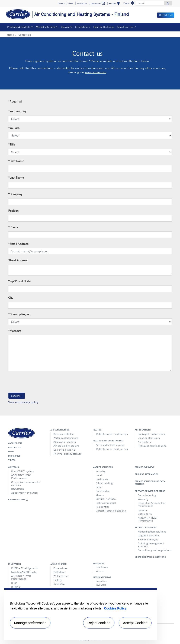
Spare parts (145, 514)
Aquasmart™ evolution (25, 493)
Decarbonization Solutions (150, 557)
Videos (12, 460)
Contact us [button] (82, 3)
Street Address (18, 260)
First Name (16, 161)
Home (10, 35)
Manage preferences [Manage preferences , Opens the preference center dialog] (30, 623)
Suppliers (101, 581)
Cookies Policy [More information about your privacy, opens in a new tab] (115, 608)
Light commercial (106, 503)
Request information (147, 474)
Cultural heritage (106, 499)
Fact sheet (59, 572)
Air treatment (143, 430)
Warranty (143, 499)
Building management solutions (151, 545)
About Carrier (59, 564)
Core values (60, 568)
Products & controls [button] (19, 27)
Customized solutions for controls (26, 483)
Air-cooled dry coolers (66, 446)
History (58, 580)
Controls (14, 467)
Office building (104, 483)
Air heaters (144, 442)
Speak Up (59, 584)
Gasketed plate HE (64, 450)
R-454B (16, 587)
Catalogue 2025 (18, 500)
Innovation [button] (81, 27)
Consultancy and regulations (155, 550)
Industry (101, 471)
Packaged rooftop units (151, 434)
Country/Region (19, 314)
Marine (100, 495)
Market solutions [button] (46, 27)
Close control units (149, 438)
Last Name (16, 178)
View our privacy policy (23, 402)
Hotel (99, 475)
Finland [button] (115, 4)
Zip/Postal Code (19, 281)
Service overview (144, 467)
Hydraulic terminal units (152, 446)
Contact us (14, 447)
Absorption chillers (65, 442)
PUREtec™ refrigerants (24, 568)
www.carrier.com (95, 72)
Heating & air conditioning (108, 441)
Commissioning (147, 495)
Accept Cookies (135, 623)
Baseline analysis (148, 539)
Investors (101, 585)
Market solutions (103, 467)
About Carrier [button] (125, 27)
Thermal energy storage (67, 454)
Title (12, 144)
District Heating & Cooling (111, 511)
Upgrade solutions (149, 535)
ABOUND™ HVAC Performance (21, 477)
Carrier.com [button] (98, 3)
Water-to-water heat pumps (112, 434)
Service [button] (65, 27)
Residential (102, 507)
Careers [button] (61, 3)
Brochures (14, 456)
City (11, 298)
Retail (99, 487)
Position (13, 211)
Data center (102, 491)
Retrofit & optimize (146, 527)
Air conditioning (60, 430)
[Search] (150, 3)
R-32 (14, 583)
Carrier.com (15, 443)
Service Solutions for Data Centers (150, 483)
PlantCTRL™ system (23, 471)
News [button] (71, 3)
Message (15, 331)
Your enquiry (17, 111)
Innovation (15, 564)
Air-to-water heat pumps (110, 445)
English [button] (129, 4)
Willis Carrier (61, 576)
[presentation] (35, 382)
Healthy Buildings (104, 27)
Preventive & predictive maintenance (152, 504)
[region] (81, 614)
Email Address (18, 244)
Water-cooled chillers (66, 438)
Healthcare (102, 479)
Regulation (18, 489)
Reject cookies (99, 623)
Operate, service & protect (150, 491)
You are (14, 128)
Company (15, 194)
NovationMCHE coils (24, 572)
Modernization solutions (152, 532)
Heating (97, 430)
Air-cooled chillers (64, 434)
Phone (13, 227)
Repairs (142, 510)
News (11, 452)
